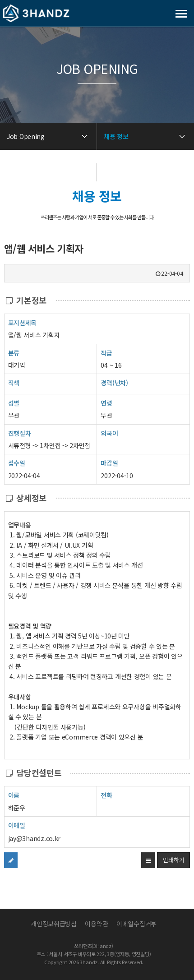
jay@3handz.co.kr (35, 838)
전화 (106, 795)
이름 (14, 795)
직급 (106, 353)
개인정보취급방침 (54, 924)
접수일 (17, 463)
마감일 (109, 463)
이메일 (17, 825)
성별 (14, 403)
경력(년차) (114, 383)
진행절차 (20, 433)
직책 (14, 382)
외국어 (109, 433)
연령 (106, 403)
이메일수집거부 (136, 924)
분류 (14, 353)
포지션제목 (23, 322)
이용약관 (96, 924)
